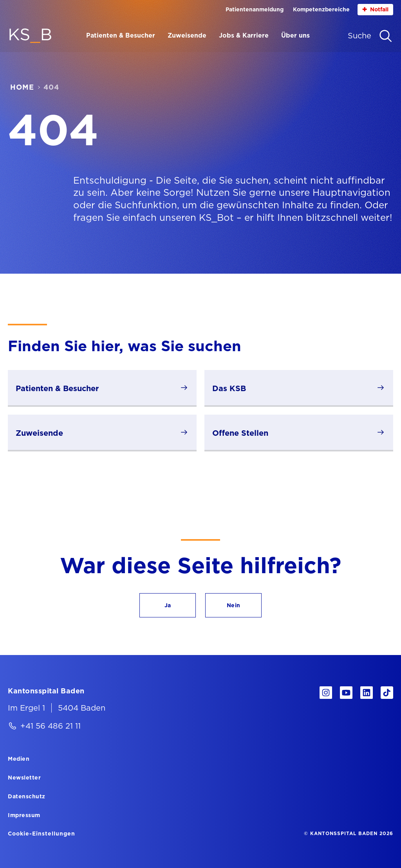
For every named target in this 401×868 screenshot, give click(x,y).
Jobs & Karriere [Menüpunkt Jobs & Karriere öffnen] (244, 35)
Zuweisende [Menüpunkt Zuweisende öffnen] (187, 35)
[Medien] (19, 758)
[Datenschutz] (27, 796)
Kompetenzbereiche (321, 9)
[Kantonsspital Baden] (46, 691)
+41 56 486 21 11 (51, 726)
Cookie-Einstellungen (42, 834)
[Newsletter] (24, 777)
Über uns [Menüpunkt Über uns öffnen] (295, 35)
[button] (168, 605)
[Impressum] (24, 815)
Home (22, 87)
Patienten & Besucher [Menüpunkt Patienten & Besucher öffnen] (121, 35)
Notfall (375, 10)
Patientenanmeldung (255, 9)
